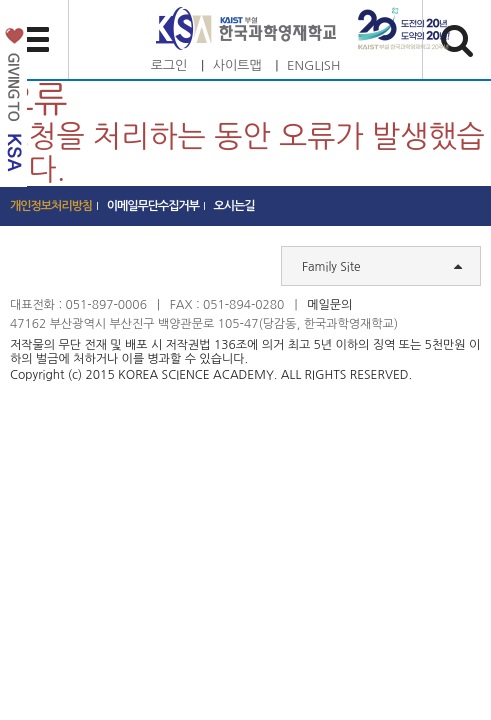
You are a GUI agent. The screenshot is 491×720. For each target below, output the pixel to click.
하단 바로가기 (0, 0)
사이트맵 (237, 65)
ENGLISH (313, 65)
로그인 (169, 65)
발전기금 (13, 103)
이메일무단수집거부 (153, 206)
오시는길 (234, 206)
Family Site (382, 266)
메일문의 (329, 305)
